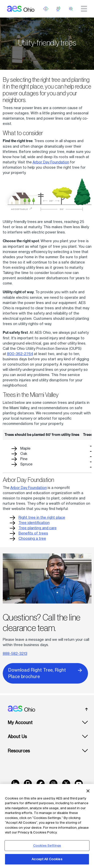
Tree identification (34, 523)
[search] (71, 9)
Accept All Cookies (47, 859)
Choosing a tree (32, 538)
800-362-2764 (20, 354)
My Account (20, 722)
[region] (47, 826)
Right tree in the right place (42, 517)
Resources (19, 751)
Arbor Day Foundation (51, 162)
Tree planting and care (38, 528)
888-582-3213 (15, 653)
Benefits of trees (33, 533)
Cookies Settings (47, 845)
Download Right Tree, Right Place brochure (45, 673)
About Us (17, 737)
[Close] (88, 791)
